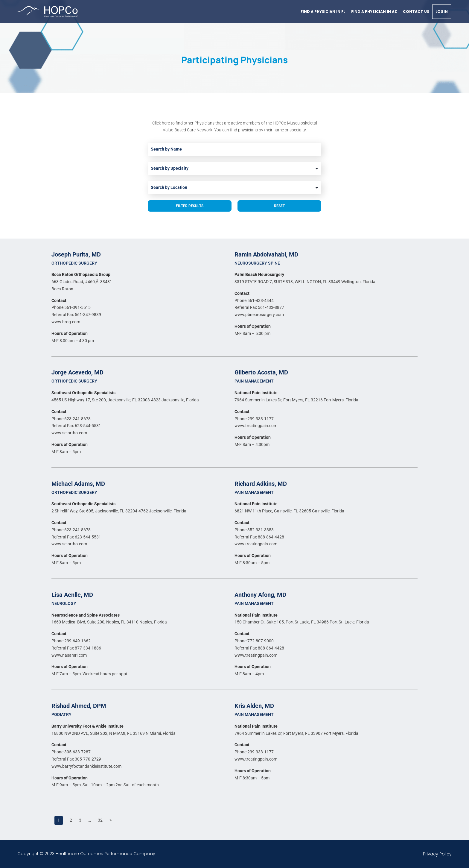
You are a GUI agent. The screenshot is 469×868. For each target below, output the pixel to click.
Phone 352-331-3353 (254, 530)
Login (442, 12)
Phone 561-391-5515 (71, 307)
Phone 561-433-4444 (254, 301)
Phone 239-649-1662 (71, 641)
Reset (279, 206)
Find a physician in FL (323, 12)
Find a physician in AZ (374, 12)
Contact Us (416, 12)
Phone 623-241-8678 (71, 419)
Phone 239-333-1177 (254, 419)
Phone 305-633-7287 (71, 752)
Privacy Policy (437, 854)
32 (100, 820)
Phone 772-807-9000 (254, 641)
